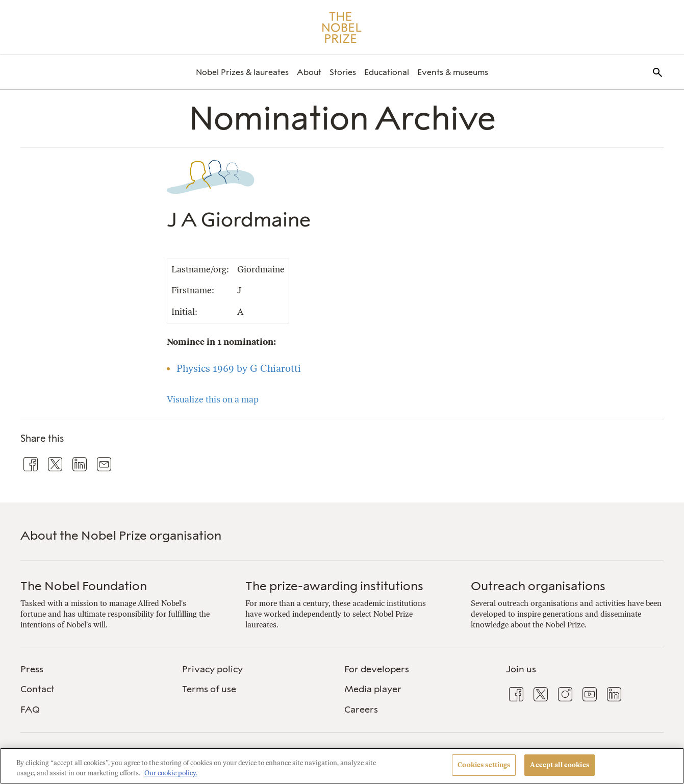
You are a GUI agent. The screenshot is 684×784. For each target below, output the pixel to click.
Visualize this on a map (213, 399)
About (309, 72)
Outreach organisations (538, 586)
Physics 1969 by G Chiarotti (239, 369)
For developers (377, 669)
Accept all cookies (559, 765)
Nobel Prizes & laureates (242, 72)
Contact (37, 689)
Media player (373, 689)
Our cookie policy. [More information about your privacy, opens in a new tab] (171, 773)
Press (32, 669)
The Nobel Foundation (84, 586)
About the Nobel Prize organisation (121, 535)
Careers (361, 710)
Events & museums (453, 72)
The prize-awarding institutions (334, 586)
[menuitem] (242, 72)
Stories (343, 72)
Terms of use (209, 689)
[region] (342, 766)
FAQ (30, 710)
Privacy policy (212, 669)
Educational (387, 72)
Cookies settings (484, 765)
